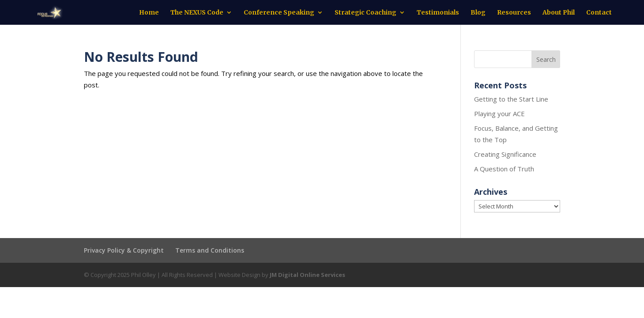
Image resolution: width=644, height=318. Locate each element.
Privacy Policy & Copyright (124, 250)
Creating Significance (505, 154)
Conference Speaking (279, 13)
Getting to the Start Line (511, 99)
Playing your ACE (499, 114)
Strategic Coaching (365, 13)
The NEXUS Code (197, 13)
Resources (514, 13)
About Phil (559, 13)
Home (149, 13)
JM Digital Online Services (307, 275)
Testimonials (438, 13)
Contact (599, 13)
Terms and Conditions (210, 250)
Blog (478, 13)
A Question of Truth (504, 169)
